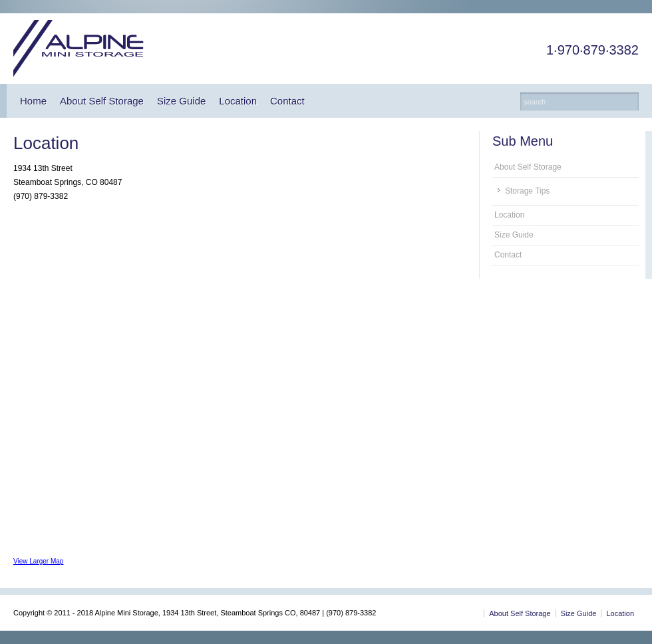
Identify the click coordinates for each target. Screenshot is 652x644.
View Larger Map (38, 561)
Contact (287, 101)
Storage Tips (527, 191)
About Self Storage (102, 101)
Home (33, 101)
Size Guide (181, 101)
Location (238, 101)
